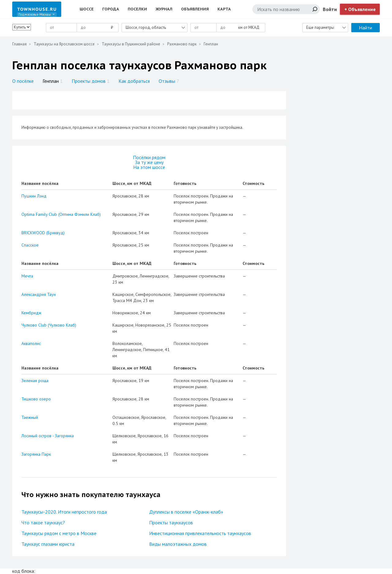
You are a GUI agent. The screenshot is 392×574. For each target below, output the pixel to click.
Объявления (195, 9)
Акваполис (31, 343)
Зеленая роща (35, 381)
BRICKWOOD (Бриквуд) (43, 233)
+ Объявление (360, 9)
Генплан (53, 81)
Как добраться (134, 81)
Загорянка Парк (36, 454)
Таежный (30, 417)
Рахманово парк (182, 44)
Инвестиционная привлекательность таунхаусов (200, 533)
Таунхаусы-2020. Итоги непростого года (64, 512)
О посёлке (23, 81)
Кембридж (31, 313)
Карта (224, 9)
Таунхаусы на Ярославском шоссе (64, 44)
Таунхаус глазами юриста (48, 544)
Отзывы (169, 81)
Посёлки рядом (149, 157)
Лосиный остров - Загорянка (48, 436)
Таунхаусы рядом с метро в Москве (59, 533)
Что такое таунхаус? (43, 522)
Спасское (30, 245)
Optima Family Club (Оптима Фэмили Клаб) (61, 214)
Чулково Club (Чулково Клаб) (49, 325)
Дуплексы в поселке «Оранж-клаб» (186, 512)
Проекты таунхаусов (171, 522)
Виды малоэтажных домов (178, 544)
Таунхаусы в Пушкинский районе (131, 44)
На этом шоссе (149, 167)
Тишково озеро (36, 399)
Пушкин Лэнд (34, 196)
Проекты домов (91, 81)
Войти (330, 9)
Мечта (27, 276)
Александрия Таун (39, 294)
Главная (19, 44)
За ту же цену (149, 162)
